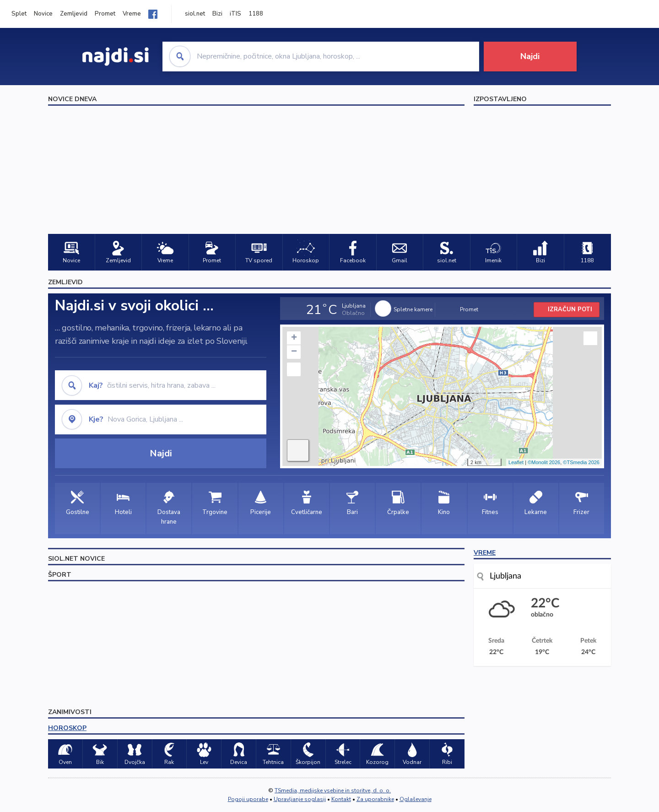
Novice (43, 14)
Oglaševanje (416, 799)
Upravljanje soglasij (300, 799)
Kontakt (341, 799)
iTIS (235, 14)
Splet (19, 14)
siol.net (195, 14)
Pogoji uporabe (248, 799)
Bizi (217, 14)
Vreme (132, 14)
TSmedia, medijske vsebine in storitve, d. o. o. (333, 790)
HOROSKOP (67, 728)
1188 (256, 14)
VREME (485, 553)
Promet (105, 14)
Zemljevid (74, 14)
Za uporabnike (375, 799)
